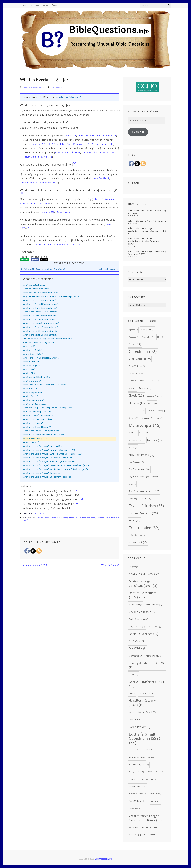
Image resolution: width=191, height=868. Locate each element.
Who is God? (29, 346)
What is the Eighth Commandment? (40, 327)
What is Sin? (29, 373)
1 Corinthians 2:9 (65, 212)
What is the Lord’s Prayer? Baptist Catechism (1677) (49, 450)
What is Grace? (30, 396)
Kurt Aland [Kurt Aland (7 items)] (137, 720)
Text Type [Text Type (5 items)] (146, 499)
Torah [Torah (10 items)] (134, 520)
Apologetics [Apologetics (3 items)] (134, 567)
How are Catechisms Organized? (39, 342)
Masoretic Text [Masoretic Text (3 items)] (147, 750)
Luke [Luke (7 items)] (159, 418)
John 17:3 (71, 136)
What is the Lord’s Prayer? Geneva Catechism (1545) (49, 458)
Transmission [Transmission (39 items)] (144, 528)
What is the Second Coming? (37, 427)
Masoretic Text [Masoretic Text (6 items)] (137, 440)
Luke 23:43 (52, 144)
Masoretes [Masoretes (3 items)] (133, 750)
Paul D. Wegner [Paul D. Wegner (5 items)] (138, 787)
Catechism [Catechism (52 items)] (143, 352)
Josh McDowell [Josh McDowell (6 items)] (147, 712)
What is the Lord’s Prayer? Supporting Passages (47, 477)
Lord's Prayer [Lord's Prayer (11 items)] (140, 727)
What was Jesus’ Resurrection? (38, 415)
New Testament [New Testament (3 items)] (154, 757)
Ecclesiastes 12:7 (36, 144)
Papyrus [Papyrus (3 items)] (160, 772)
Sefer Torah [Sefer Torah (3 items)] (155, 801)
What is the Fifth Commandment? (39, 316)
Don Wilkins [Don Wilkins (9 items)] (138, 648)
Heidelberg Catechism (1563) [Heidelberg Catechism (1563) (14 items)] (144, 703)
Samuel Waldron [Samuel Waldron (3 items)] (155, 794)
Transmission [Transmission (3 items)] (135, 809)
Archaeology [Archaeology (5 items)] (148, 337)
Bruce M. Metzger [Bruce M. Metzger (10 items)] (143, 612)
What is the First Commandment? (40, 300)
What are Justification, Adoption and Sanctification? (48, 408)
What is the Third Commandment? (40, 308)
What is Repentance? (33, 392)
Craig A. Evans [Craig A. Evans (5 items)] (137, 626)
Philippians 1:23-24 (84, 144)
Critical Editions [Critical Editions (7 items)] (138, 374)
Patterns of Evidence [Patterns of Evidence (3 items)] (149, 779)
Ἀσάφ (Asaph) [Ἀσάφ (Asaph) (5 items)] (152, 835)
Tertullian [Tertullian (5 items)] (134, 499)
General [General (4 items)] (133, 388)
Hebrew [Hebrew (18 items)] (137, 403)
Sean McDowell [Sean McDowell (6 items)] (138, 801)
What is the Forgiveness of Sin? (38, 419)
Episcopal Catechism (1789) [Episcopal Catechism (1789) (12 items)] (146, 665)
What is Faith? (30, 389)
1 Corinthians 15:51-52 (68, 152)
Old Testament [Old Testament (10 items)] (139, 469)
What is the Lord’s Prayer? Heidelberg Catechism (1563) (51, 461)
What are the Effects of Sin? (36, 377)
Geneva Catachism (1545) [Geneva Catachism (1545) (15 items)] (146, 684)
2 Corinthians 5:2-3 (38, 203)
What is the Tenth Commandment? (40, 335)
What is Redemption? (33, 400)
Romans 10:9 (96, 136)
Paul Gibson (57, 87)
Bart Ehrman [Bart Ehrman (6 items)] (154, 604)
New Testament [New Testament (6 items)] (137, 462)
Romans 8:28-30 (29, 183)
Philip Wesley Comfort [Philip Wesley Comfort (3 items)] (137, 794)
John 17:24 (66, 144)
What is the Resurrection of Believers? (42, 431)
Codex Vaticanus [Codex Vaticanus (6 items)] (137, 366)
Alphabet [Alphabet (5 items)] (133, 330)
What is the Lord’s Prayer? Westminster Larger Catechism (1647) (55, 469)
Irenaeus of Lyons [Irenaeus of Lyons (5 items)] (137, 411)
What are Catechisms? (70, 97)
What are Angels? (32, 366)
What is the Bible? (32, 381)
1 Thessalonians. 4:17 (69, 244)
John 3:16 (83, 136)
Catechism (40, 514)
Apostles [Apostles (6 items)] (134, 337)
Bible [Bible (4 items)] (160, 337)
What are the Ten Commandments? (40, 293)
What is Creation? (32, 362)
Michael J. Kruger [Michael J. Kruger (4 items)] (137, 757)
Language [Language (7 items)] (147, 418)
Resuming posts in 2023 (33, 565)
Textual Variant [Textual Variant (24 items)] (143, 513)
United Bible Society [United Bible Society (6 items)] (139, 535)
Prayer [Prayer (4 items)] (155, 477)
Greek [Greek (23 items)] (136, 396)
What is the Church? (33, 423)
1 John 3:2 (46, 157)
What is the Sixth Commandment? (40, 319)
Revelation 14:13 (104, 144)
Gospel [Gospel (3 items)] (132, 693)
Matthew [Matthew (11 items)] (154, 440)
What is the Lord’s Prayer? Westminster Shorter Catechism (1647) (56, 465)
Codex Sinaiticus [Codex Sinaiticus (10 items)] (140, 359)
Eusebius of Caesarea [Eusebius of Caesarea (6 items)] (139, 381)
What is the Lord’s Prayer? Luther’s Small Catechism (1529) (52, 454)
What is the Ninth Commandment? (40, 331)
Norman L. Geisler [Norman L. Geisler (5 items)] (139, 765)
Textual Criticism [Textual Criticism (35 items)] (146, 506)
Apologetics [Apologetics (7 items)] (148, 330)
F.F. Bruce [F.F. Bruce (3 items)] (133, 675)
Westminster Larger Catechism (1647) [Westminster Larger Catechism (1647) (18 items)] (145, 818)
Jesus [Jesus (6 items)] (151, 411)
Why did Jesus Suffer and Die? (37, 412)
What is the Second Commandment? (41, 304)
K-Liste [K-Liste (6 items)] (133, 418)
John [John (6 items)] (161, 411)
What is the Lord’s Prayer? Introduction (43, 446)
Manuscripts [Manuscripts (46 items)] (145, 426)
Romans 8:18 (32, 157)
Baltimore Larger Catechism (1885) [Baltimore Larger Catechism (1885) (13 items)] (143, 584)
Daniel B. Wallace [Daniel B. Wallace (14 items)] (144, 634)
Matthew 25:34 (90, 152)
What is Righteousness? (34, 404)
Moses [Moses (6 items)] (133, 448)
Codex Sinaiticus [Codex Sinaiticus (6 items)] (139, 619)
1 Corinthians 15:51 (45, 244)
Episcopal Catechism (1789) (83, 518)
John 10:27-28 (101, 178)
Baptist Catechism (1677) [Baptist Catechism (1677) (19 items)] (143, 595)
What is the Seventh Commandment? (41, 323)
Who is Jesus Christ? (33, 354)
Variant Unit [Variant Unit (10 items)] (138, 542)
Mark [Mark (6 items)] (133, 433)
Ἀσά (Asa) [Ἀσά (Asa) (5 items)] (135, 835)
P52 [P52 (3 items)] (151, 772)
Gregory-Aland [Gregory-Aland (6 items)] (155, 396)
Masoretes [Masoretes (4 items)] (144, 433)
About (54, 5)
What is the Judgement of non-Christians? (43, 435)
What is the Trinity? (33, 350)
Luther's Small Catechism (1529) (52, 518)
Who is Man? (29, 369)
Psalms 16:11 (107, 152)
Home (24, 5)
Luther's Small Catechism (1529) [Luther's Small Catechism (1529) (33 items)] (145, 738)
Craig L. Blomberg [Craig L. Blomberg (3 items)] (155, 627)
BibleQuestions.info (103, 859)
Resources (35, 5)
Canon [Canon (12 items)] (135, 344)
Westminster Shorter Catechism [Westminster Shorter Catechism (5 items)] (145, 827)
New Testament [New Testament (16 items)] (142, 455)
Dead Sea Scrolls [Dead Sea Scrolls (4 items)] (137, 641)
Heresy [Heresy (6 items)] (152, 403)
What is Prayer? (31, 442)
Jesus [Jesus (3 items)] (132, 712)
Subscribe (138, 132)
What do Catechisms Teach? (37, 289)
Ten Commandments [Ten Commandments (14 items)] (144, 491)
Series (45, 5)
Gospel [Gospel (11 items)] (145, 388)
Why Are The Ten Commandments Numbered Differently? (51, 296)
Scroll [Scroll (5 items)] (132, 484)
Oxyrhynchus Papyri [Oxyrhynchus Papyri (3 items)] (137, 772)
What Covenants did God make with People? (44, 385)
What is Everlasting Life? (35, 438)
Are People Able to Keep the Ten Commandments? (47, 339)
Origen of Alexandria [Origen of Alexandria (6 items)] (139, 477)
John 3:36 (111, 136)
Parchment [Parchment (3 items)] (134, 779)
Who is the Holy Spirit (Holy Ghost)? (41, 358)
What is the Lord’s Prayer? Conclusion (42, 473)
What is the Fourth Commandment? (41, 312)
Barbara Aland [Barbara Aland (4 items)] (136, 605)
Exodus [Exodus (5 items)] (156, 381)
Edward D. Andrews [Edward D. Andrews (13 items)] (145, 656)
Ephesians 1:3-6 (49, 183)
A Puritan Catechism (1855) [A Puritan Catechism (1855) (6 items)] (144, 574)
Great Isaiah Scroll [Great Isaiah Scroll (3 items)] (146, 693)
